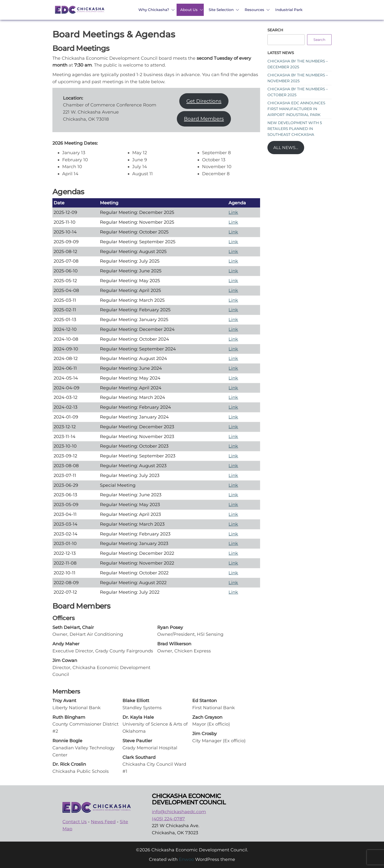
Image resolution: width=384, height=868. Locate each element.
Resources (254, 10)
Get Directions (204, 101)
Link (233, 212)
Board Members (204, 119)
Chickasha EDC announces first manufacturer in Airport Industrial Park (296, 109)
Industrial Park (289, 10)
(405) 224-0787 (168, 819)
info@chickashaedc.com (179, 812)
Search (275, 30)
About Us (189, 10)
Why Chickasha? (154, 10)
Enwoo (186, 859)
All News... (286, 148)
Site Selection (221, 10)
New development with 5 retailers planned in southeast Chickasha (295, 129)
